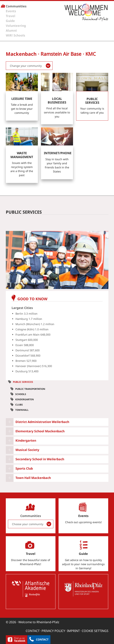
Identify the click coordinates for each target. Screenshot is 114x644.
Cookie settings (95, 631)
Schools (21, 394)
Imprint (73, 631)
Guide (10, 21)
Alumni (11, 30)
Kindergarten (25, 399)
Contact (42, 639)
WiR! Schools (15, 35)
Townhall (22, 410)
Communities (16, 6)
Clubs (19, 405)
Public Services (23, 382)
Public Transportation (30, 389)
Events (11, 11)
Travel (11, 16)
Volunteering (16, 26)
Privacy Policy (53, 631)
